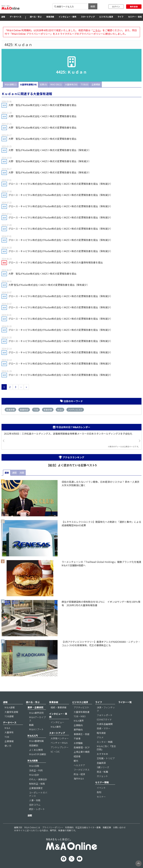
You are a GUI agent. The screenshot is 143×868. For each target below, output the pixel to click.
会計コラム (35, 805)
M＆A (60, 410)
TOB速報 (9, 716)
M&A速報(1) (11, 84)
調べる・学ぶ (36, 17)
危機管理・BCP (82, 747)
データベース (16, 17)
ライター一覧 (125, 702)
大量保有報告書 (82, 712)
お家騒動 (78, 743)
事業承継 (50, 17)
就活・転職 (102, 772)
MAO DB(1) (56, 84)
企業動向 (78, 725)
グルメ (100, 737)
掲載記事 (107, 827)
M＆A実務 (33, 761)
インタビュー (57, 722)
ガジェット (102, 776)
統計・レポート (37, 809)
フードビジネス (82, 770)
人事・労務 (35, 800)
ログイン (116, 7)
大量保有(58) (71, 84)
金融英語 (101, 763)
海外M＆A (79, 778)
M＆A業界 (79, 721)
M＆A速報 (10, 707)
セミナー (101, 797)
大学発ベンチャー (60, 738)
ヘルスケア (79, 765)
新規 (4, 263)
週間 (14, 473)
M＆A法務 (34, 766)
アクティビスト (75, 410)
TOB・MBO (80, 716)
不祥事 (77, 738)
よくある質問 (36, 750)
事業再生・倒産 (82, 734)
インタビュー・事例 (67, 17)
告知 (99, 792)
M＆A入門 (33, 736)
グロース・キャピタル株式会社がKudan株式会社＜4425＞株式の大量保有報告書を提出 (56, 262)
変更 (4, 105)
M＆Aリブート (36, 729)
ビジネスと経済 (106, 17)
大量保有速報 (11, 712)
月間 (22, 473)
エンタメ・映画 (105, 742)
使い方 (8, 746)
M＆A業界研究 (36, 713)
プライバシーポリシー (53, 827)
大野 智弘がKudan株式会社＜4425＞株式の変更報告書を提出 (42, 105)
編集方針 (18, 827)
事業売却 (24, 410)
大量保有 (9, 732)
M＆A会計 (34, 775)
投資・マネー (104, 728)
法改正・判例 (36, 770)
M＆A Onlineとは (32, 827)
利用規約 (69, 827)
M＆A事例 (56, 727)
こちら (96, 30)
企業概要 (96, 84)
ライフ (120, 17)
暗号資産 (101, 733)
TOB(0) (85, 84)
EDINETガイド (104, 719)
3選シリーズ (103, 767)
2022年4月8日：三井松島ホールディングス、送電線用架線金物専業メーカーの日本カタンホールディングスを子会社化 (68, 434)
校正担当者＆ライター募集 (88, 827)
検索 (93, 6)
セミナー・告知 (135, 17)
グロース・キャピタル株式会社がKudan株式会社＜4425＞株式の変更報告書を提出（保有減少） (60, 184)
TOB (36, 410)
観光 (76, 761)
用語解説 (34, 745)
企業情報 (9, 741)
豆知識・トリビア (106, 758)
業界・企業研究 (35, 707)
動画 (31, 725)
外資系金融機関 (105, 724)
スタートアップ (88, 17)
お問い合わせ (119, 827)
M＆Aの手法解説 (38, 754)
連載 (30, 815)
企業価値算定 (36, 788)
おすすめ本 (102, 754)
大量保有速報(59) (28, 84)
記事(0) (43, 84)
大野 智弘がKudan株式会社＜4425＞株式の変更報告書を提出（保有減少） (50, 150)
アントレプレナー (60, 747)
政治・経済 (79, 774)
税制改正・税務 (37, 784)
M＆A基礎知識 (36, 741)
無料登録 (134, 7)
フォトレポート (105, 715)
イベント (101, 788)
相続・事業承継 (59, 707)
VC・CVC (55, 752)
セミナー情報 (102, 782)
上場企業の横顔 (82, 752)
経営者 (77, 756)
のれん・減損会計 (38, 779)
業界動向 (78, 730)
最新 (7, 473)
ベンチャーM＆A (59, 743)
